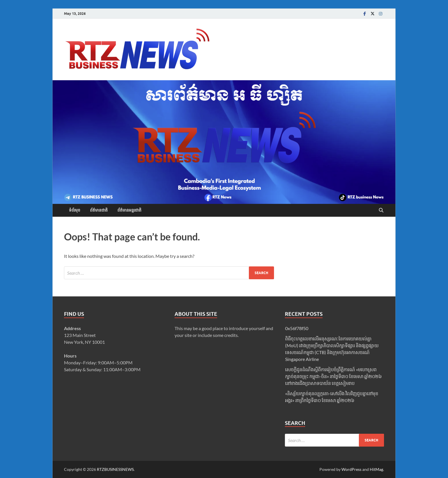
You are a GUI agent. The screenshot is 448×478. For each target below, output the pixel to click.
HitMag (376, 469)
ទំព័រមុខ (75, 210)
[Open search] (381, 210)
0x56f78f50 (297, 328)
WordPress (351, 469)
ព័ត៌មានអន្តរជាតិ (129, 210)
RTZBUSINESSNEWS (115, 469)
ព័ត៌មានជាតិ (99, 210)
